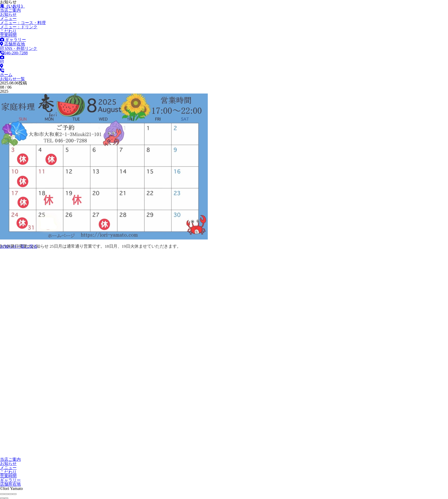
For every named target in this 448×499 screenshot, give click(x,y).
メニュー (8, 19)
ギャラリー (13, 40)
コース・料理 (23, 23)
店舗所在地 (12, 44)
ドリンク (19, 27)
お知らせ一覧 (12, 79)
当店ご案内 (10, 10)
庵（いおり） (12, 6)
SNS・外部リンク (19, 48)
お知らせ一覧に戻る (19, 246)
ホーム (6, 75)
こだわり (8, 31)
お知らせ (8, 14)
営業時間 (8, 35)
